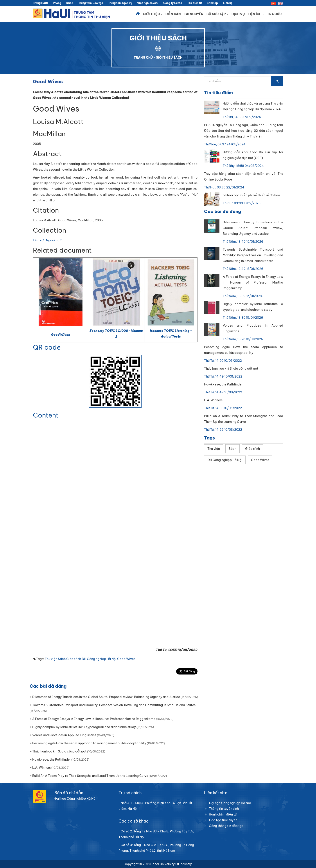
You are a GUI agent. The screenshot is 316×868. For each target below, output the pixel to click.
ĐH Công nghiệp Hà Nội (99, 659)
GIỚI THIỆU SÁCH (169, 58)
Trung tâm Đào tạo (91, 3)
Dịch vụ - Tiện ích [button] (248, 14)
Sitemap (212, 3)
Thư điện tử (194, 3)
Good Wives (61, 335)
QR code (47, 347)
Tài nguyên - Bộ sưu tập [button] (206, 14)
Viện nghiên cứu (148, 3)
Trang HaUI (40, 3)
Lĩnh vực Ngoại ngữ (47, 240)
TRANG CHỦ (143, 58)
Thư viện (51, 659)
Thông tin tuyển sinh (224, 809)
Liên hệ (228, 3)
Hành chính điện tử (223, 814)
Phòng (57, 3)
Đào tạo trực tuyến (223, 820)
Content (46, 415)
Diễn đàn (173, 14)
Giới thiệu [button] (153, 14)
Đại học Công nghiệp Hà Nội (230, 803)
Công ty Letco (173, 3)
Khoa (70, 3)
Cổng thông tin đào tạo (226, 826)
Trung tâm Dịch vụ (120, 3)
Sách (62, 659)
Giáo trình (74, 659)
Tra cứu (274, 14)
